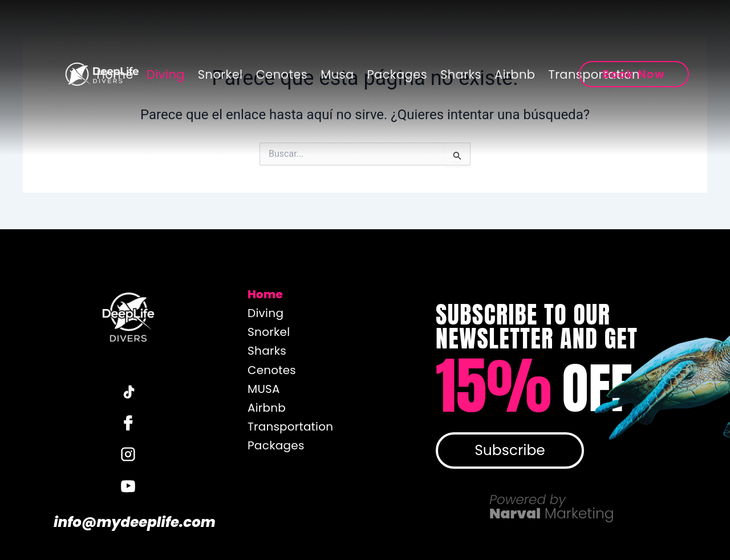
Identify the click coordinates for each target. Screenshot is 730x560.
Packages (398, 74)
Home (115, 74)
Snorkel (220, 74)
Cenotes (282, 74)
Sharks (461, 74)
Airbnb (515, 74)
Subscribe (510, 450)
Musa (337, 74)
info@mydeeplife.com (128, 523)
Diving (166, 74)
